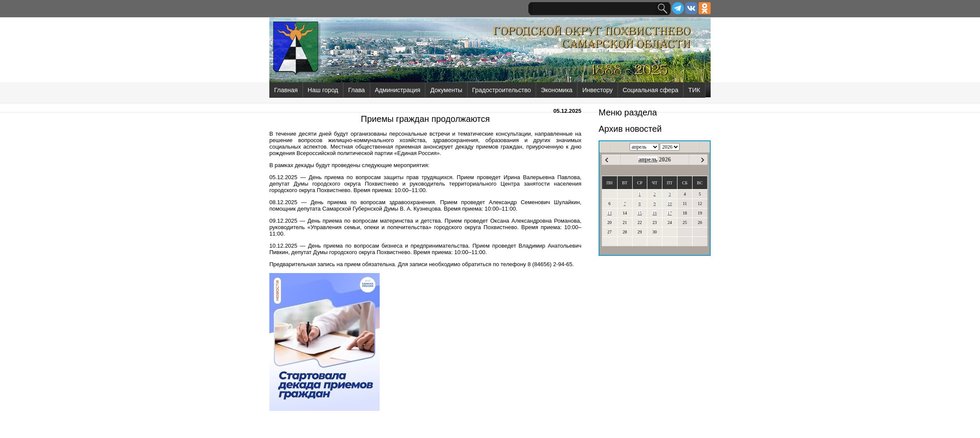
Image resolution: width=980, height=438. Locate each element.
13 (609, 213)
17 (670, 213)
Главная (286, 90)
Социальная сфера (651, 90)
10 (670, 203)
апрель (648, 160)
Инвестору (597, 90)
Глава (357, 90)
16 (655, 213)
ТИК (694, 90)
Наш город (323, 90)
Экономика (557, 90)
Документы (446, 90)
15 (640, 213)
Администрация (398, 90)
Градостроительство (502, 90)
